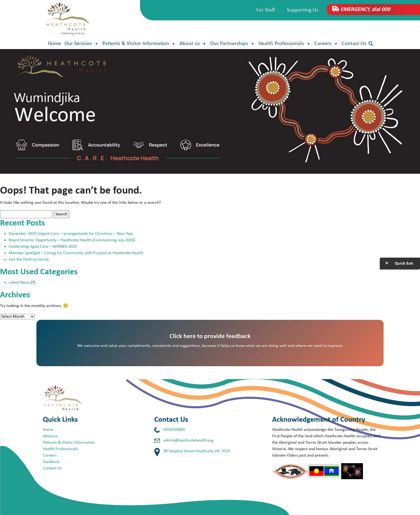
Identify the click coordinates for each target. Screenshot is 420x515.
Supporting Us (303, 10)
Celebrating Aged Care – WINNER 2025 (43, 247)
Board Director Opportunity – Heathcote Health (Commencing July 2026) (72, 240)
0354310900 (174, 430)
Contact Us (354, 44)
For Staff (266, 10)
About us (193, 44)
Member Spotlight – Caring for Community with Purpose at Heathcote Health (76, 253)
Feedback (51, 462)
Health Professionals (285, 44)
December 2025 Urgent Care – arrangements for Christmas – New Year (72, 234)
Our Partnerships (233, 44)
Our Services (82, 44)
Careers (326, 44)
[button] (371, 44)
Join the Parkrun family (29, 260)
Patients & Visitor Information (139, 44)
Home (55, 44)
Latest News (19, 283)
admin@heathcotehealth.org (188, 440)
